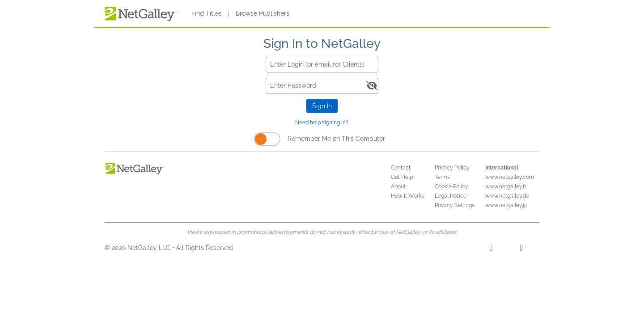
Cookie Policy (451, 186)
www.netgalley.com (510, 177)
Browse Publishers (263, 13)
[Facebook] (491, 249)
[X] (521, 249)
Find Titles (207, 13)
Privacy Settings (455, 205)
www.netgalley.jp (506, 205)
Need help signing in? (322, 123)
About (398, 186)
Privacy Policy (452, 168)
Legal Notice (451, 196)
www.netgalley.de (507, 196)
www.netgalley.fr (506, 186)
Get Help (402, 177)
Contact (401, 168)
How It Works (407, 196)
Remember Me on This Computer (336, 139)
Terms (442, 177)
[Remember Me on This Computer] (267, 139)
